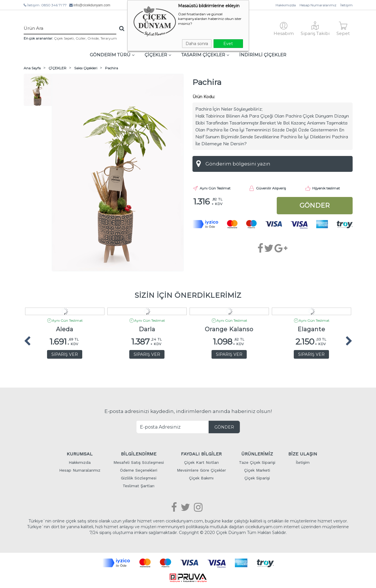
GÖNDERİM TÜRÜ (112, 55)
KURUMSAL (80, 454)
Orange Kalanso (229, 329)
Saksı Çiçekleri (86, 68)
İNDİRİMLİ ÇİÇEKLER (263, 55)
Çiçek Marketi (257, 470)
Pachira (112, 68)
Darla (147, 329)
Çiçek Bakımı (201, 478)
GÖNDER (224, 427)
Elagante (311, 329)
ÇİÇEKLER (158, 55)
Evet (228, 44)
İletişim (346, 5)
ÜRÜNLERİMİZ (257, 454)
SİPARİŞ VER (65, 354)
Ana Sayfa (32, 68)
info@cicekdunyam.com (92, 5)
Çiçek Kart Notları (201, 462)
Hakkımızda (286, 5)
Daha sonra (197, 44)
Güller (81, 38)
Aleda (65, 329)
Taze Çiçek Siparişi (257, 462)
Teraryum (109, 38)
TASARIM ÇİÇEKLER (205, 55)
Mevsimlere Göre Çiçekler (201, 470)
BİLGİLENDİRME (139, 454)
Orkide (93, 38)
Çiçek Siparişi (257, 478)
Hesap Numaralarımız (318, 5)
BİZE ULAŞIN (303, 454)
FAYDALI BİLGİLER (201, 454)
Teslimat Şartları (139, 486)
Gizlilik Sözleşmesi (139, 478)
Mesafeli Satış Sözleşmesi (139, 462)
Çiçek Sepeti (64, 38)
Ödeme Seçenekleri (139, 470)
